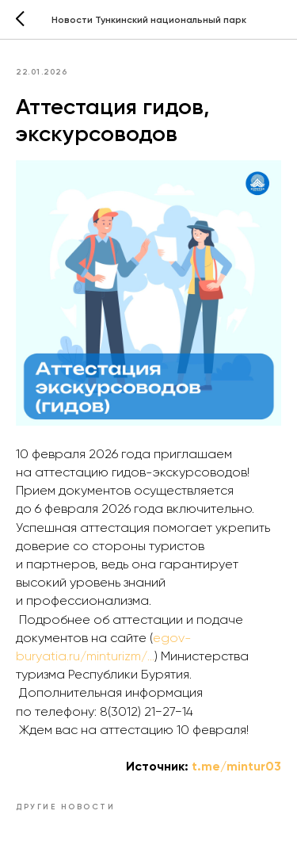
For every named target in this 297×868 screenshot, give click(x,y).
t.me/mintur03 (236, 766)
